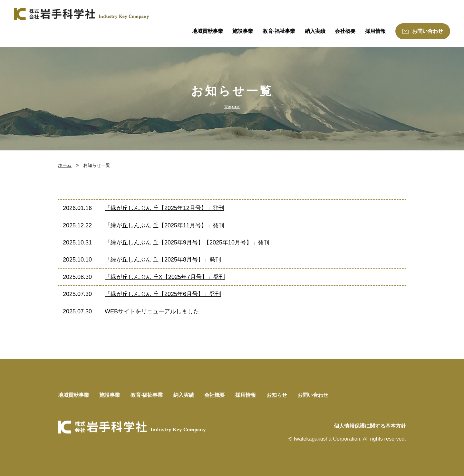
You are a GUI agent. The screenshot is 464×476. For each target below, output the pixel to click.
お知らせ (277, 395)
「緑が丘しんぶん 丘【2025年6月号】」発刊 (163, 294)
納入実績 (315, 31)
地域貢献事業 (208, 31)
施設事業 (243, 31)
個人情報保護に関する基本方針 (370, 426)
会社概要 (345, 31)
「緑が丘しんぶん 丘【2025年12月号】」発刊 (164, 208)
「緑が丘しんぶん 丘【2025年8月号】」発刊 (163, 260)
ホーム (65, 165)
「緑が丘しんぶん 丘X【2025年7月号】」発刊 (165, 277)
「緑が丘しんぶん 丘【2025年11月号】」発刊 (164, 225)
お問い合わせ (423, 31)
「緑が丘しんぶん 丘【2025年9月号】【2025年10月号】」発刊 (187, 243)
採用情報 (375, 31)
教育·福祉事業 (279, 31)
